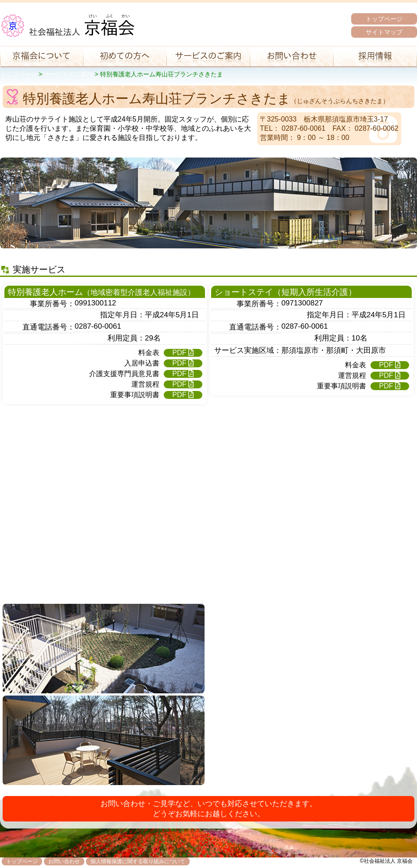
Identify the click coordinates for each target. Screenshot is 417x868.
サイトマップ (384, 32)
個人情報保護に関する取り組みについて (138, 861)
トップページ (384, 19)
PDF (183, 353)
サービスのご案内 (68, 74)
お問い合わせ (64, 861)
